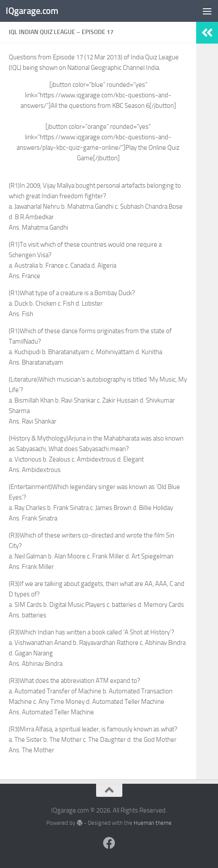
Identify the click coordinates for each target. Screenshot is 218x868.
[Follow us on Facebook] (109, 843)
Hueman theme (153, 823)
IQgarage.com (32, 11)
